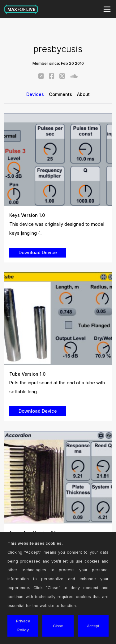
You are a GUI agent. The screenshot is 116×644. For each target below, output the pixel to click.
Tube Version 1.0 (27, 374)
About (83, 94)
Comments (60, 94)
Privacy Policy (23, 625)
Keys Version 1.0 (27, 215)
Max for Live (21, 9)
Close (58, 626)
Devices (35, 94)
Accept (93, 626)
